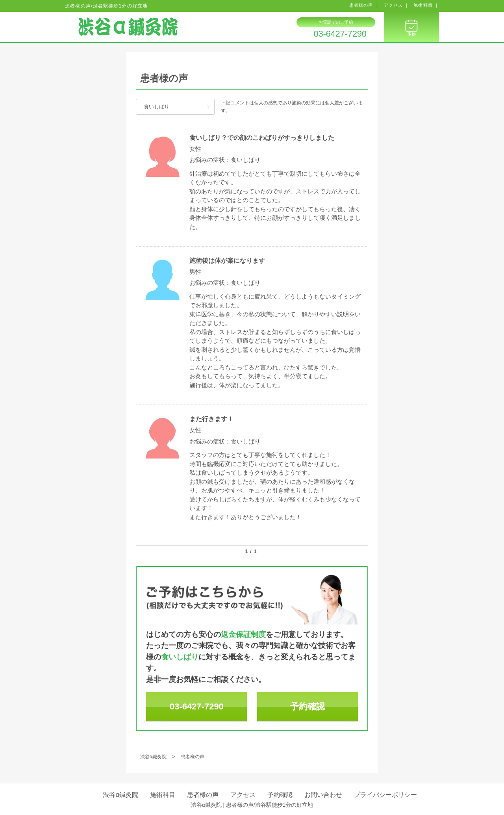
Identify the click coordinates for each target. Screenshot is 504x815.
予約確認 (308, 706)
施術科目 (163, 795)
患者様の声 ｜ (364, 5)
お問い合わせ (323, 795)
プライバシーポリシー (385, 795)
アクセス (243, 795)
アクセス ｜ (397, 5)
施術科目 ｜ (426, 5)
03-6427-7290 (340, 34)
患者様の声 (203, 795)
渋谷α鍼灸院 (120, 795)
